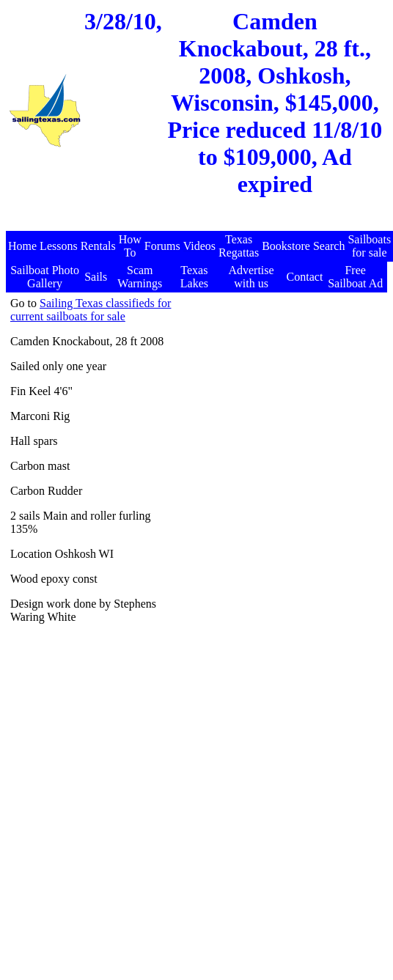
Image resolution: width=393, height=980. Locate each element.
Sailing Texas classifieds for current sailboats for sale (91, 310)
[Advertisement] (245, 434)
